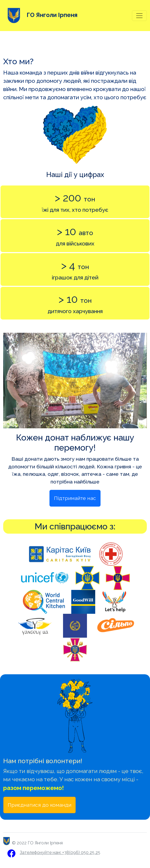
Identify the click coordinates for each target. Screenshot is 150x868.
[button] (14, 381)
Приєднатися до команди (39, 805)
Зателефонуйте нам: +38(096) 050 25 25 (60, 852)
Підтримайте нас (75, 498)
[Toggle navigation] (139, 16)
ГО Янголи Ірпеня (40, 16)
